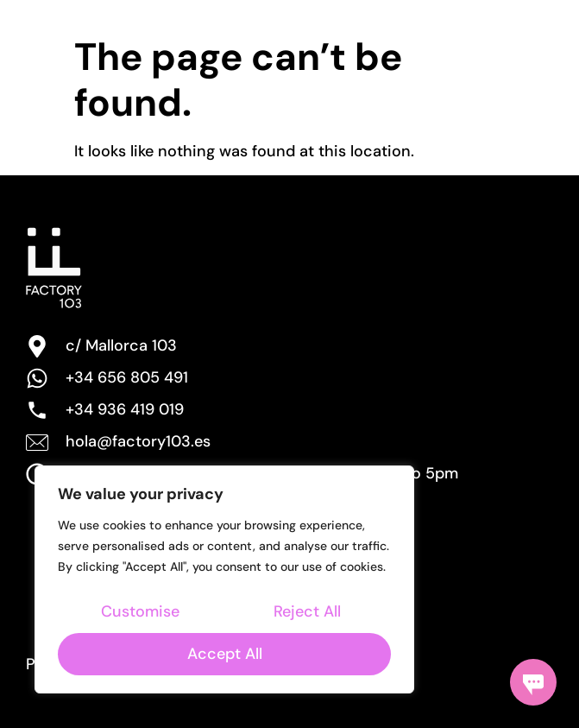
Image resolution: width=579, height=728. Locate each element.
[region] (224, 579)
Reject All (307, 611)
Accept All (225, 654)
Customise (140, 611)
